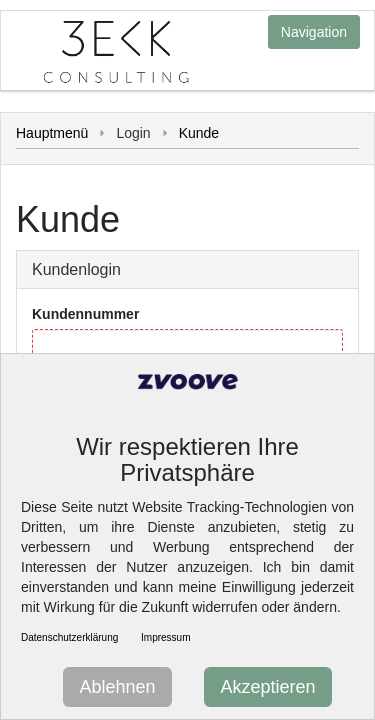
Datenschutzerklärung (69, 637)
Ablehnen (117, 687)
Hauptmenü (52, 133)
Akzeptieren (267, 687)
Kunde (199, 133)
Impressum (165, 637)
